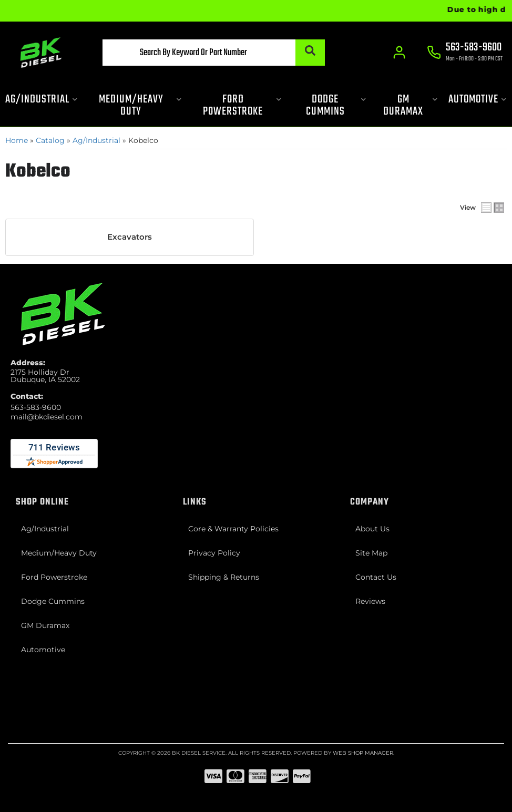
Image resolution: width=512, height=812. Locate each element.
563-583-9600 (36, 407)
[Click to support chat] (465, 53)
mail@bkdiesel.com (47, 417)
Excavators (130, 237)
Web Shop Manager (363, 753)
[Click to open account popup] (399, 53)
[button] (213, 53)
